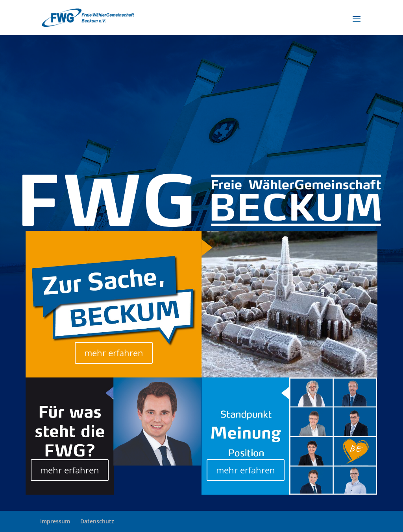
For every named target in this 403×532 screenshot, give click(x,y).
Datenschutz (97, 521)
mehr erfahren (114, 353)
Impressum (55, 521)
